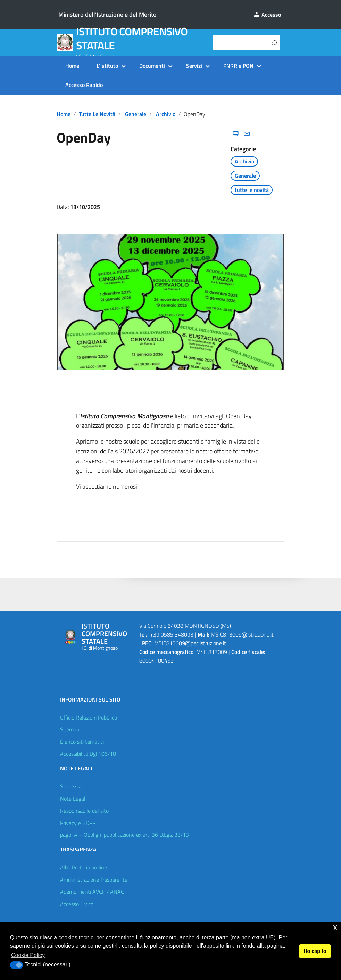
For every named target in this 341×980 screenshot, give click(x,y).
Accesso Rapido (84, 85)
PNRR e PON (238, 66)
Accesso (267, 15)
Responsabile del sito (84, 811)
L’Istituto (107, 66)
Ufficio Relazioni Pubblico (89, 718)
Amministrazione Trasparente (94, 880)
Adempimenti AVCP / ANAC (92, 892)
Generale (136, 114)
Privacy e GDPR (78, 823)
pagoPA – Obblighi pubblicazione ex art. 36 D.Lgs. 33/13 (124, 835)
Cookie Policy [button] (28, 955)
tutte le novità (97, 114)
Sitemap (70, 729)
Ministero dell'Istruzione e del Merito (107, 14)
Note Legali (73, 799)
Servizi (194, 66)
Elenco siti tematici (82, 742)
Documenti (152, 66)
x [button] (335, 927)
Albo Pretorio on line (84, 867)
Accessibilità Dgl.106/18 (88, 754)
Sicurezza (71, 786)
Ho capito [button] (315, 951)
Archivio (166, 114)
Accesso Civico (77, 904)
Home (72, 66)
